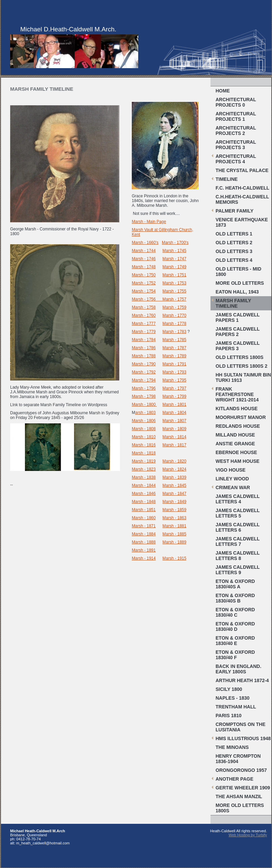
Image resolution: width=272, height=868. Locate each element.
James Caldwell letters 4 (238, 499)
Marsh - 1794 (144, 380)
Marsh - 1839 (175, 477)
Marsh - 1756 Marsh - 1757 (159, 299)
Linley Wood (232, 479)
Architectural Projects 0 (236, 102)
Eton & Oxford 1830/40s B (235, 598)
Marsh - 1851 (144, 510)
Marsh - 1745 (175, 251)
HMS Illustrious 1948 (243, 738)
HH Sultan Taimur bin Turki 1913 (243, 377)
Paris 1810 (229, 716)
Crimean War (233, 487)
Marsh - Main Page (149, 222)
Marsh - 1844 (144, 485)
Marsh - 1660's (145, 243)
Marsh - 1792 (144, 372)
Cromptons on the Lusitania (241, 727)
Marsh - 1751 (175, 275)
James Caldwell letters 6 (238, 527)
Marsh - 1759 (175, 307)
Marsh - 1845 (175, 485)
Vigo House (231, 470)
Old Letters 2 (234, 243)
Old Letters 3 (234, 251)
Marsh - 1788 (144, 356)
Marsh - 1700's (175, 243)
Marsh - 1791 (175, 364)
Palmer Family (234, 211)
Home (223, 91)
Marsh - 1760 (144, 315)
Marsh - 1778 (175, 324)
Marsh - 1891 (144, 550)
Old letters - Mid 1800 (238, 272)
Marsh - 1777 (144, 324)
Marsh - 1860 (144, 518)
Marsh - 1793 (175, 372)
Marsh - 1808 (144, 429)
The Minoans (232, 747)
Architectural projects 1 (236, 116)
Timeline (227, 179)
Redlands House (238, 426)
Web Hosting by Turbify (248, 835)
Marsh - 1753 (175, 283)
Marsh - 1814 (175, 437)
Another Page (234, 779)
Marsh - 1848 (144, 502)
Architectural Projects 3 (236, 145)
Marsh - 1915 (175, 558)
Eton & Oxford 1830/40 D (235, 626)
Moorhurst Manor (241, 417)
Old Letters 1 (234, 234)
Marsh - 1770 (175, 315)
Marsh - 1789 (175, 356)
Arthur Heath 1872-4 (242, 680)
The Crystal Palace (242, 170)
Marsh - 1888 (144, 542)
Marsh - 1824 (175, 469)
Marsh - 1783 (175, 332)
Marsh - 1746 (144, 259)
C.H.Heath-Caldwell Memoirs (242, 199)
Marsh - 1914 (144, 558)
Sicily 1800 (229, 689)
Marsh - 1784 (144, 340)
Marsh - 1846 (144, 494)
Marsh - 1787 (175, 348)
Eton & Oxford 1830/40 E (235, 641)
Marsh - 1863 (175, 518)
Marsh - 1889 (175, 542)
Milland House (235, 435)
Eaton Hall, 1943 (237, 292)
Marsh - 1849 (175, 502)
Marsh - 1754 (144, 291)
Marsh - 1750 (144, 275)
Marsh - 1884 (144, 534)
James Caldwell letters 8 (238, 556)
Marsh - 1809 (175, 429)
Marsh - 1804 (175, 413)
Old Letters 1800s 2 (241, 366)
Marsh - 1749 (175, 267)
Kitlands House (237, 409)
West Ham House (238, 461)
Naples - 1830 (232, 698)
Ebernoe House (236, 452)
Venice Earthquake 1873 (242, 222)
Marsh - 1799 (175, 396)
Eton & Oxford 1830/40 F (235, 655)
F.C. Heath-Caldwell (242, 188)
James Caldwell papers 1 (238, 317)
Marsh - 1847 (175, 494)
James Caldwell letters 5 (238, 513)
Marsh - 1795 (175, 380)
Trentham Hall (236, 707)
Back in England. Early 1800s (238, 669)
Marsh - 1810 (144, 437)
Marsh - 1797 (175, 388)
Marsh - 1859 (175, 510)
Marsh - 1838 (144, 477)
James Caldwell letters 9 (238, 570)
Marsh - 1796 (144, 388)
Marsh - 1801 (175, 404)
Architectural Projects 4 (236, 159)
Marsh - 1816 (144, 445)
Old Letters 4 (234, 260)
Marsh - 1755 (175, 291)
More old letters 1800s (240, 808)
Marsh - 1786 (144, 348)
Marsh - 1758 (144, 307)
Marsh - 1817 (175, 445)
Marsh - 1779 (144, 332)
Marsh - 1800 (144, 404)
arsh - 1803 (145, 413)
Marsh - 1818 (144, 453)
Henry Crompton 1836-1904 (238, 759)
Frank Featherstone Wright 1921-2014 (237, 394)
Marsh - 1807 (175, 421)
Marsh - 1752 (144, 283)
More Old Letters (240, 283)
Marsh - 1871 (144, 526)
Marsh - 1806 (144, 421)
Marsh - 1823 (144, 469)
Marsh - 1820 (175, 461)
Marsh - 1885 (175, 534)
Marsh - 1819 (144, 461)
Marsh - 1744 (144, 251)
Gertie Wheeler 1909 (243, 788)
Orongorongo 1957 (241, 770)
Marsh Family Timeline (233, 303)
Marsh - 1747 (175, 259)
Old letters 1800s (240, 357)
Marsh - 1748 (144, 267)
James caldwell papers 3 (238, 346)
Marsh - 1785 (175, 340)
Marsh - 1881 (175, 526)
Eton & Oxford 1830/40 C (235, 612)
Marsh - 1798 (144, 396)
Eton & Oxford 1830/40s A (235, 584)
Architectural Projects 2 (236, 131)
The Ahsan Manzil (239, 796)
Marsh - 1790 (144, 364)
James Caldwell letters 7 (238, 541)
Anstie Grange (235, 444)
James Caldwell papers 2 (238, 332)
